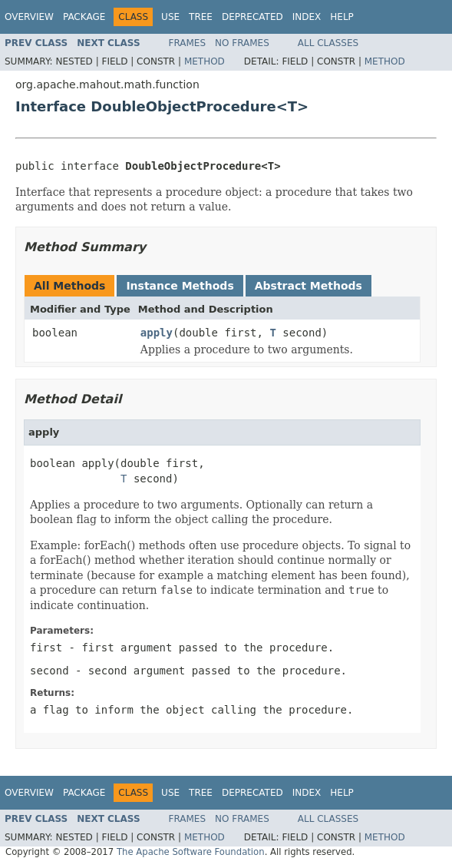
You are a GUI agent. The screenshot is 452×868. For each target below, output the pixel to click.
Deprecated (252, 17)
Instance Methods (180, 286)
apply (157, 333)
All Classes (328, 43)
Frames (188, 43)
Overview (29, 17)
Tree (201, 17)
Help (342, 17)
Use (170, 17)
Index (307, 17)
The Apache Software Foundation (191, 852)
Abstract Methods (308, 286)
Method (205, 61)
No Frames (242, 43)
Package (84, 17)
